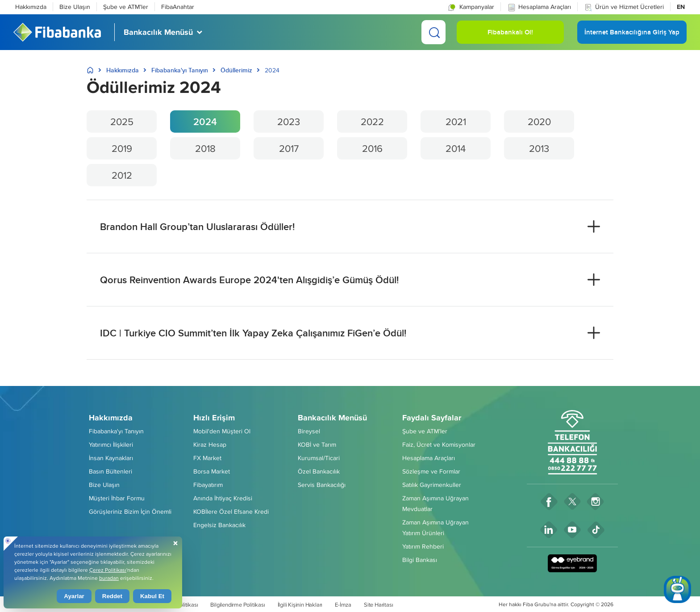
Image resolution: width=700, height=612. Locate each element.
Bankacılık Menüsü (332, 418)
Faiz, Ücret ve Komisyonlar (439, 444)
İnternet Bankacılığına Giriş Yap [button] (632, 36)
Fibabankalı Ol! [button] (510, 36)
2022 (372, 122)
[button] (470, 7)
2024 (205, 122)
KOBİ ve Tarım (317, 444)
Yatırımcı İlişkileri (111, 444)
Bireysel (309, 431)
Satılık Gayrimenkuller (432, 485)
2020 (539, 122)
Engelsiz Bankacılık (219, 525)
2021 (456, 122)
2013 (539, 148)
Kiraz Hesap (210, 444)
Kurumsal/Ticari (319, 458)
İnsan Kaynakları (111, 458)
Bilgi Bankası (420, 560)
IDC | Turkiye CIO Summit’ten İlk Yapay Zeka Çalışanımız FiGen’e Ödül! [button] (253, 333)
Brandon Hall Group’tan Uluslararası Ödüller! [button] (197, 226)
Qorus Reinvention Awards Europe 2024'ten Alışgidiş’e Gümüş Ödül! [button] (249, 280)
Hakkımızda (31, 7)
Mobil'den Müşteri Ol (222, 431)
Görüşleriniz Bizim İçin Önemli (130, 511)
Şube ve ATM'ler (126, 7)
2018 (205, 148)
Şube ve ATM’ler (425, 431)
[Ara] (433, 32)
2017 (289, 148)
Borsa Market (212, 471)
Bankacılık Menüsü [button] (158, 32)
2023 (289, 122)
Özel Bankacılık (319, 471)
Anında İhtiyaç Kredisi (223, 498)
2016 (372, 148)
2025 (122, 122)
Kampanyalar (470, 7)
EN (681, 7)
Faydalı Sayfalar (432, 418)
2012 (122, 175)
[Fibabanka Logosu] (57, 32)
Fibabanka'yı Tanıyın (180, 70)
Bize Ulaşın (75, 7)
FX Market (207, 458)
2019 (122, 148)
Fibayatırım (208, 485)
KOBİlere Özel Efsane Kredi (231, 511)
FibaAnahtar (178, 7)
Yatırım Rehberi (423, 546)
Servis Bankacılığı (322, 485)
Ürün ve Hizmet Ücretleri (624, 7)
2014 (456, 148)
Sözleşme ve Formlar (431, 471)
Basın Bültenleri (110, 471)
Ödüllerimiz (236, 70)
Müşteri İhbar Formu (117, 498)
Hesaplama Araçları (539, 7)
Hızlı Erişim (214, 418)
